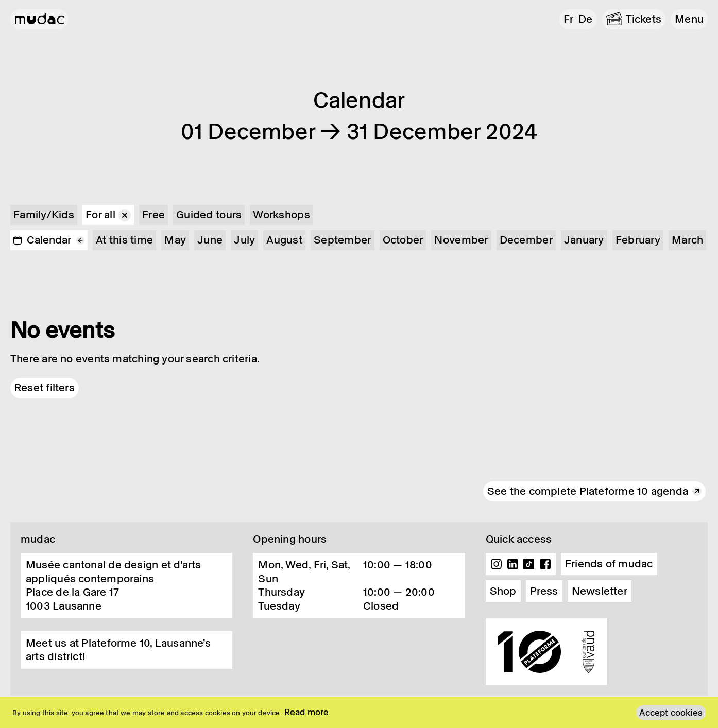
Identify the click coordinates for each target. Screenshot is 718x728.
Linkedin (512, 564)
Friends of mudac (609, 564)
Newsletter (600, 591)
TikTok (529, 564)
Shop (503, 591)
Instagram (497, 564)
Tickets (644, 19)
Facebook (545, 564)
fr (568, 19)
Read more (307, 712)
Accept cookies (671, 713)
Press (544, 591)
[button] (689, 19)
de (585, 19)
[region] (359, 712)
